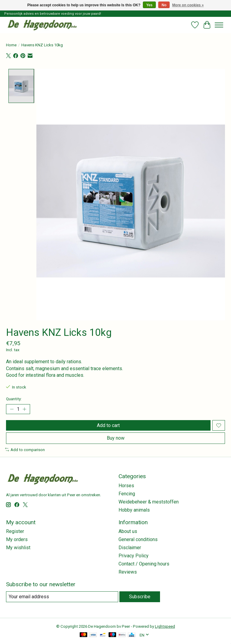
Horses (126, 486)
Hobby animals (134, 510)
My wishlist (18, 548)
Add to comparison (25, 450)
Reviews (128, 572)
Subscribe (140, 597)
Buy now (116, 438)
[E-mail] (62, 597)
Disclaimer (130, 548)
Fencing (127, 494)
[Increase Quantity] (24, 409)
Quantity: (14, 399)
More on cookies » (188, 5)
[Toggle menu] (219, 25)
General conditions (138, 539)
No (164, 5)
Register (15, 531)
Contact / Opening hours (144, 564)
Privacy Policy (134, 556)
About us (128, 531)
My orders (17, 539)
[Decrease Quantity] (12, 409)
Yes (149, 5)
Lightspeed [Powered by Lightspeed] (165, 626)
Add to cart (108, 425)
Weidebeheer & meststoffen (149, 502)
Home (11, 45)
